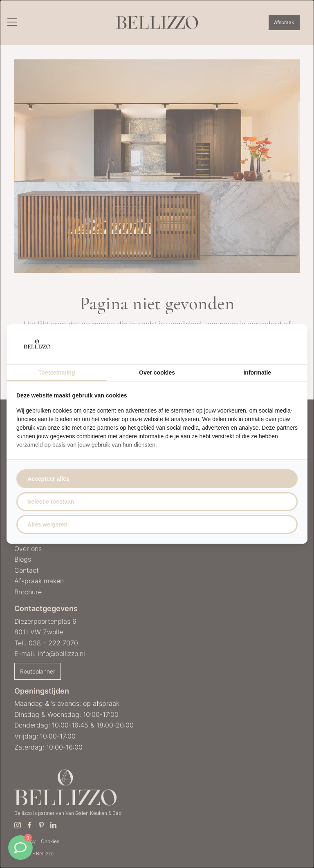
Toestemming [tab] (57, 373)
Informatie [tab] (257, 373)
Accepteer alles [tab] (48, 479)
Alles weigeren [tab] (47, 524)
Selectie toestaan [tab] (51, 502)
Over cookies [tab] (157, 373)
